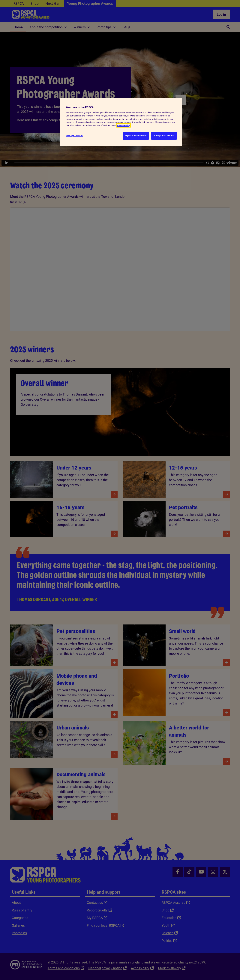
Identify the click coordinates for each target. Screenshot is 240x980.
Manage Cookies (75, 135)
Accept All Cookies (164, 136)
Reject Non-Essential (136, 136)
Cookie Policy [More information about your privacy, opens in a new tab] (124, 125)
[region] (121, 122)
